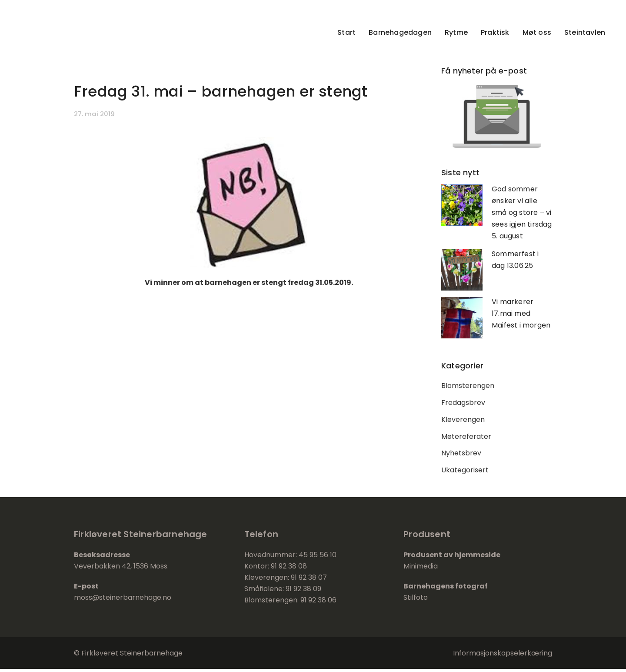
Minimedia (421, 569)
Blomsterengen (468, 386)
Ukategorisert (465, 473)
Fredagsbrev (463, 403)
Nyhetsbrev (461, 456)
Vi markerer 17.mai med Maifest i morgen (521, 313)
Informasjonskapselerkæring (503, 656)
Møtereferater (466, 438)
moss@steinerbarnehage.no (123, 600)
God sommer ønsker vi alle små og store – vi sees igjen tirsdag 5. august (522, 212)
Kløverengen (463, 421)
